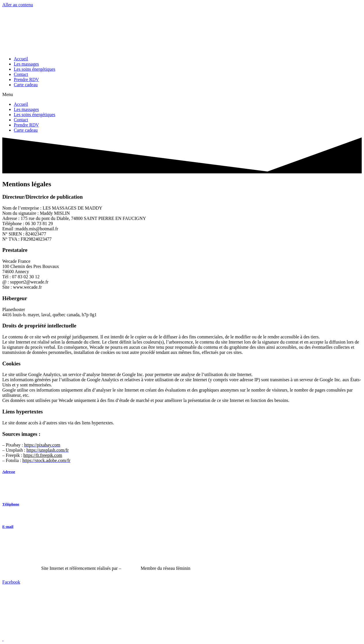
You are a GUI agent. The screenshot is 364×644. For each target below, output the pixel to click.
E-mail (8, 527)
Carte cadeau (26, 85)
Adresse (9, 472)
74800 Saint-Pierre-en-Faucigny (33, 493)
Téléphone (11, 504)
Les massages (26, 64)
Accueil (21, 59)
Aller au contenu (18, 5)
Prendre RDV (26, 79)
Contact (21, 74)
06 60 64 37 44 (16, 515)
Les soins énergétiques (35, 69)
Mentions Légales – (22, 568)
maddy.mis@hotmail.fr (25, 538)
